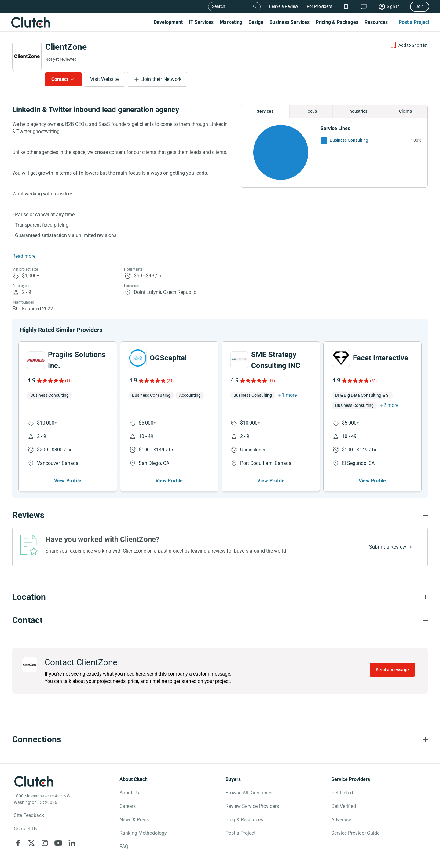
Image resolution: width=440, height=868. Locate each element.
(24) (170, 381)
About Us (129, 793)
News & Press (134, 820)
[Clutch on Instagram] (45, 843)
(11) (68, 381)
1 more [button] (289, 395)
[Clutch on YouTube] (58, 843)
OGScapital (168, 358)
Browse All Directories (249, 793)
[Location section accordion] (220, 597)
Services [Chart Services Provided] (265, 111)
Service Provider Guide (355, 833)
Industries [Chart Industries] (358, 111)
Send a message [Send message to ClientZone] (392, 670)
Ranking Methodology (143, 833)
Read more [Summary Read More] (24, 256)
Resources (376, 22)
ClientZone (66, 47)
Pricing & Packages (337, 22)
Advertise (341, 820)
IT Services (201, 22)
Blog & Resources (244, 820)
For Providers (319, 6)
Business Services (290, 22)
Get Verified (344, 806)
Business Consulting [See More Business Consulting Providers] (349, 140)
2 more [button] (391, 405)
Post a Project (414, 22)
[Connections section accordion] (220, 739)
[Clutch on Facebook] (18, 843)
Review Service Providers (252, 806)
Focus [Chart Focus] (311, 111)
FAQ (124, 846)
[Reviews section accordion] (220, 515)
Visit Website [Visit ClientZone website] (105, 79)
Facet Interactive (381, 358)
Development (168, 22)
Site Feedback (29, 815)
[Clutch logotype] (34, 781)
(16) (272, 381)
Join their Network (162, 79)
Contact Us (26, 829)
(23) (373, 381)
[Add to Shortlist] (409, 45)
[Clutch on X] (31, 843)
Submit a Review (388, 547)
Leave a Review (284, 6)
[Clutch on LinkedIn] (72, 843)
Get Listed (342, 793)
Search (219, 6)
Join (420, 6)
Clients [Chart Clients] (405, 111)
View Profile (68, 481)
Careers (128, 806)
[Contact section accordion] (220, 620)
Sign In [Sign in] (393, 6)
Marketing (231, 22)
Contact (60, 79)
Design (256, 22)
